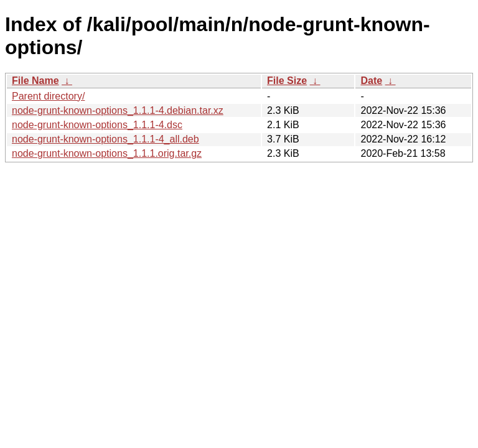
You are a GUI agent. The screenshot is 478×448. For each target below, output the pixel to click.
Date (371, 81)
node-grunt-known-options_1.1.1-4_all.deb (105, 139)
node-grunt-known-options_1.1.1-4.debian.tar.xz (118, 110)
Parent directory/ (48, 96)
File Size (287, 81)
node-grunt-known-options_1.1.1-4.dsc (97, 125)
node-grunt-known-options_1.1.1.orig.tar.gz (107, 153)
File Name (35, 81)
